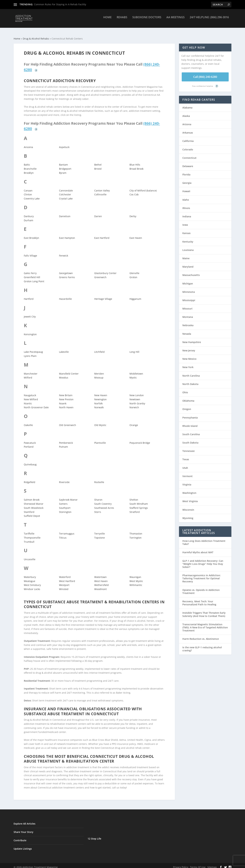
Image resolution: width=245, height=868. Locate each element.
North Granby (137, 400)
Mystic (133, 374)
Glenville (134, 270)
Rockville (99, 479)
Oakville (28, 422)
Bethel (98, 162)
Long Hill (134, 349)
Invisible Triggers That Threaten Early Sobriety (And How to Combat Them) (204, 611)
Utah (185, 465)
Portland (29, 444)
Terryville (100, 530)
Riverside (64, 479)
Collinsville (100, 191)
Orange (134, 422)
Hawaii (186, 188)
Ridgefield (30, 479)
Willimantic (136, 582)
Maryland (188, 264)
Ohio (185, 389)
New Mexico (189, 356)
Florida (186, 171)
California (188, 138)
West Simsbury (32, 582)
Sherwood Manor (34, 501)
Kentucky (188, 239)
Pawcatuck (30, 440)
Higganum (135, 296)
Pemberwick (66, 440)
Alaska (186, 113)
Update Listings (23, 846)
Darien (98, 213)
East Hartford (102, 235)
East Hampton (67, 235)
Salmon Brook (32, 497)
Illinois (186, 205)
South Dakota (190, 440)
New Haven (101, 392)
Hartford (29, 296)
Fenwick (64, 253)
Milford (28, 374)
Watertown (100, 574)
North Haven (66, 404)
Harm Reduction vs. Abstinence (201, 636)
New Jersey (189, 347)
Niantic (28, 400)
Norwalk (99, 404)
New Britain (66, 392)
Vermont (187, 473)
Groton (133, 274)
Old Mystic (100, 422)
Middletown (136, 371)
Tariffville (29, 530)
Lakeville (64, 349)
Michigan (188, 280)
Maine (186, 255)
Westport (64, 582)
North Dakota (190, 381)
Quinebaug (30, 461)
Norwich (134, 404)
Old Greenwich (68, 422)
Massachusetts (191, 272)
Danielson (65, 213)
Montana (188, 314)
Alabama (187, 104)
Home (107, 20)
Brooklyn (29, 170)
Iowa (185, 222)
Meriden (99, 371)
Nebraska (188, 322)
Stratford (135, 509)
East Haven (136, 235)
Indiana (187, 213)
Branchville (30, 166)
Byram (63, 170)
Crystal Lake (66, 195)
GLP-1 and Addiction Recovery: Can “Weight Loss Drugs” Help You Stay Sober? (203, 561)
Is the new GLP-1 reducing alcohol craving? (202, 646)
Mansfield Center (69, 371)
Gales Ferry (30, 270)
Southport (65, 505)
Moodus (64, 374)
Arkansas (188, 130)
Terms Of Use (198, 864)
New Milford (31, 396)
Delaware (188, 163)
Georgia (187, 180)
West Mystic (136, 578)
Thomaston (136, 530)
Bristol (98, 166)
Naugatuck (30, 392)
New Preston (66, 396)
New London (137, 392)
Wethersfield (101, 582)
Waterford (65, 574)
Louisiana (188, 247)
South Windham (139, 501)
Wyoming (188, 515)
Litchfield (99, 349)
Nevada (187, 331)
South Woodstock (34, 505)
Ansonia (28, 144)
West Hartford (67, 578)
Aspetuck (64, 144)
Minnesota (189, 289)
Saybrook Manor (68, 497)
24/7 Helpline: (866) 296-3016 (209, 20)
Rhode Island (190, 423)
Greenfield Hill (32, 274)
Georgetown (66, 270)
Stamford (29, 509)
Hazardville (65, 296)
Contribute (20, 837)
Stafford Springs (139, 505)
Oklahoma (188, 398)
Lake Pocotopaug (33, 349)
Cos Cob (134, 191)
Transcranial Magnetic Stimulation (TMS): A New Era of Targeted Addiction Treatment (205, 624)
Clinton (28, 191)
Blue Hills (135, 162)
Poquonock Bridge (140, 440)
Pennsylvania (190, 414)
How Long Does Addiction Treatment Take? (204, 539)
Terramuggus (67, 530)
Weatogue (30, 578)
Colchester (65, 191)
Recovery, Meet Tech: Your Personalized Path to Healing (199, 600)
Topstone (100, 535)
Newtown (135, 396)
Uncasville (30, 556)
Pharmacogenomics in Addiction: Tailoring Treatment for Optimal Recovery (202, 575)
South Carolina (191, 431)
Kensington (30, 331)
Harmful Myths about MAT (198, 549)
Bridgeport (65, 166)
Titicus (63, 535)
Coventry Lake (32, 195)
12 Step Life (94, 836)
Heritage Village (103, 296)
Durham (28, 217)
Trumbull (29, 539)
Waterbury (30, 574)
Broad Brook (136, 166)
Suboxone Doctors (147, 20)
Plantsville (100, 440)
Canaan (28, 187)
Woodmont (100, 586)
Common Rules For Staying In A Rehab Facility (60, 4)
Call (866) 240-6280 (205, 74)
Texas (186, 456)
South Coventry (103, 501)
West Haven (101, 578)
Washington (189, 490)
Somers (63, 501)
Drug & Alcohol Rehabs (36, 36)
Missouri (187, 305)
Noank (63, 400)
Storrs (98, 509)
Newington (100, 396)
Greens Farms (67, 274)
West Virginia (190, 498)
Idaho (186, 197)
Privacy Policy (181, 864)
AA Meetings (175, 20)
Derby (133, 213)
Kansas (186, 230)
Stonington (65, 509)
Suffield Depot (32, 513)
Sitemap (212, 864)
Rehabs (122, 20)
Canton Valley (102, 187)
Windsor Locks (32, 586)
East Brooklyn (31, 235)
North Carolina (191, 373)
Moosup (99, 374)
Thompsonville (32, 535)
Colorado (188, 146)
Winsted (64, 586)
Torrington (136, 535)
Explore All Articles (24, 821)
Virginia (187, 481)
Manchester (31, 371)
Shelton (134, 497)
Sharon (98, 497)
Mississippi (189, 297)
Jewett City (30, 313)
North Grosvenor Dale (36, 404)
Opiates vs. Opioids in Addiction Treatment (201, 588)
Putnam (63, 444)
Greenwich (100, 274)
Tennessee (189, 448)
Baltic (27, 162)
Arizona (187, 121)
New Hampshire (192, 339)
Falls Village (30, 253)
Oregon (187, 406)
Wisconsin (188, 507)
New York (188, 364)
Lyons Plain (30, 353)
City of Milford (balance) (143, 187)
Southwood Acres (104, 505)
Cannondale (66, 187)
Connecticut (189, 155)
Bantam (63, 162)
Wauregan (135, 574)
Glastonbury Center (105, 270)
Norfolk (98, 400)
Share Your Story (23, 829)
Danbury (29, 213)
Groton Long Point (34, 278)
